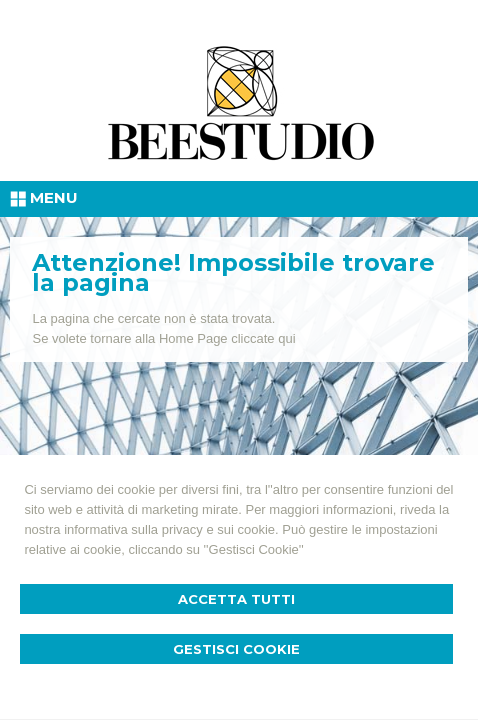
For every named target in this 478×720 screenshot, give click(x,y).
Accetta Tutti (236, 599)
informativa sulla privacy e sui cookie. (171, 529)
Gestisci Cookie (236, 649)
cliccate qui (263, 338)
